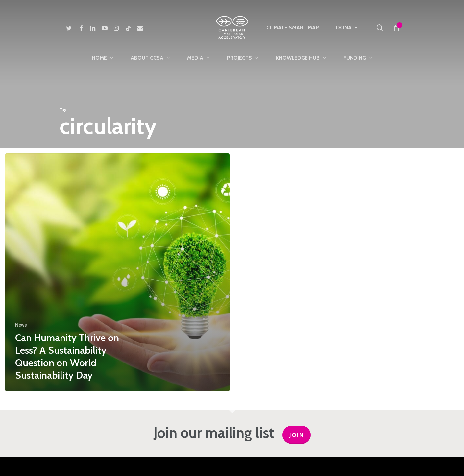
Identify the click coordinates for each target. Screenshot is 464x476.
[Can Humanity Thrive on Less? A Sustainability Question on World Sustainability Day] (117, 272)
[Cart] (396, 28)
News (21, 325)
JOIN (297, 435)
